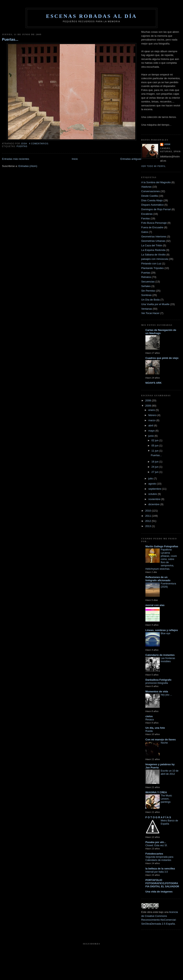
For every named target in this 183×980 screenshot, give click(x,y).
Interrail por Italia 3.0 (157, 872)
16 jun (155, 462)
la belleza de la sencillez (160, 869)
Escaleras (147, 214)
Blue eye (165, 633)
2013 (148, 526)
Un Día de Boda (150, 300)
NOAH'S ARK (153, 383)
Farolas (146, 218)
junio (151, 436)
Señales (146, 286)
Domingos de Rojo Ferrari (156, 209)
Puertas (22, 146)
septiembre (155, 489)
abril (151, 425)
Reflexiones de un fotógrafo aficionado (158, 579)
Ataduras (146, 187)
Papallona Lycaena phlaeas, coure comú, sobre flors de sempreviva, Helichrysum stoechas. (161, 559)
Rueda (149, 731)
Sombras (146, 295)
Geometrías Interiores (154, 237)
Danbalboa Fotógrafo (158, 680)
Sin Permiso (148, 291)
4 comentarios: (39, 144)
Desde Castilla (150, 196)
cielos (149, 716)
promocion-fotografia (157, 683)
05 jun (155, 446)
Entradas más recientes (16, 159)
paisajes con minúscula (155, 259)
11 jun (155, 451)
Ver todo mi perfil (153, 166)
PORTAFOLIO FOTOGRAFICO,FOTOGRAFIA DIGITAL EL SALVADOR (162, 883)
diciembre (154, 504)
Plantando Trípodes (152, 268)
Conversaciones (150, 191)
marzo (152, 420)
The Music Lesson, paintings (166, 799)
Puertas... (10, 40)
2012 (148, 521)
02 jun (155, 440)
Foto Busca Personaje (154, 223)
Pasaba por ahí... (156, 842)
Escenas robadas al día (91, 16)
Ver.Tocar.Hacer (150, 313)
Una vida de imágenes (159, 892)
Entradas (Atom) (28, 166)
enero (152, 410)
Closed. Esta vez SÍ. (156, 845)
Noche (164, 743)
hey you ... (166, 695)
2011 (148, 516)
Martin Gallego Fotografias (162, 546)
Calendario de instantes (160, 655)
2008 (148, 400)
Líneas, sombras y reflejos (162, 630)
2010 (148, 511)
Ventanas (147, 309)
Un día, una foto (155, 728)
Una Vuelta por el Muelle (155, 304)
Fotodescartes (154, 854)
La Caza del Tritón (152, 245)
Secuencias (148, 282)
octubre (153, 494)
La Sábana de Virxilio (153, 255)
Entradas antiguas (131, 159)
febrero (153, 415)
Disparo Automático (152, 205)
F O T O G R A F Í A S (158, 817)
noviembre (155, 499)
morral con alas (155, 605)
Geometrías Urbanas (153, 241)
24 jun (155, 467)
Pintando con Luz (151, 264)
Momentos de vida (157, 691)
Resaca (150, 720)
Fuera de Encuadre (152, 227)
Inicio (75, 159)
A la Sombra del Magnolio (156, 182)
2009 (148, 406)
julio (151, 478)
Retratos (146, 277)
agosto (153, 484)
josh (167, 144)
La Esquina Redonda (153, 250)
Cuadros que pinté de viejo (162, 358)
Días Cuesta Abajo (152, 200)
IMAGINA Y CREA (156, 792)
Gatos (145, 232)
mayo (152, 431)
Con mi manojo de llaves (161, 740)
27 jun (155, 472)
